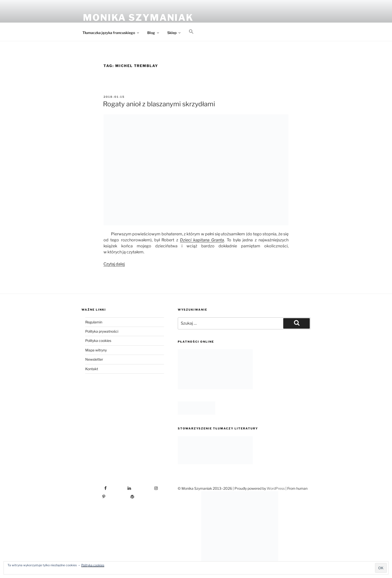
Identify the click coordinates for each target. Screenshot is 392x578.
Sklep (174, 33)
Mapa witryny (96, 350)
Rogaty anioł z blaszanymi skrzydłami (159, 104)
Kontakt (92, 369)
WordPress (276, 488)
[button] (191, 32)
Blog (153, 33)
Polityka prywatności (102, 331)
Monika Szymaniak (138, 18)
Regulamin (94, 322)
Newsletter (94, 359)
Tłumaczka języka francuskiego (111, 33)
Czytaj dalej (114, 264)
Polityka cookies (93, 565)
